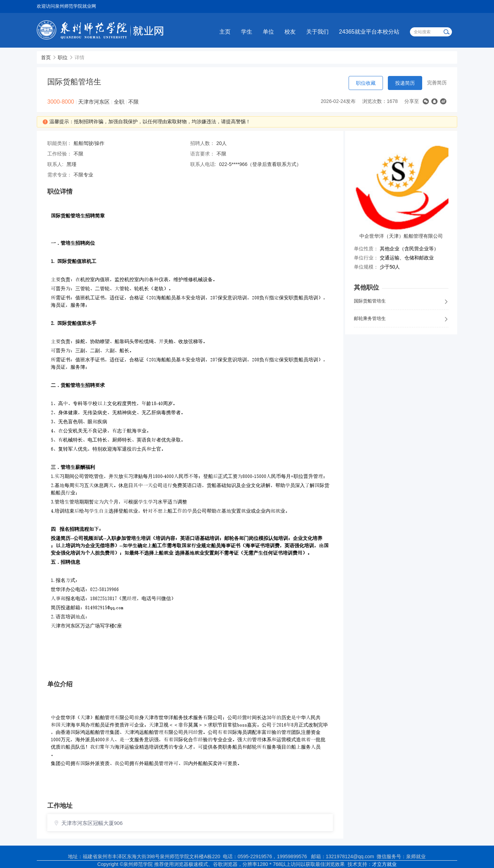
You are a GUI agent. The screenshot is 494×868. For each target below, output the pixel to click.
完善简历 (437, 83)
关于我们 (317, 32)
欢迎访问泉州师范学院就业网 (66, 6)
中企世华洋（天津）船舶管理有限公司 (401, 236)
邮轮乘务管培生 (401, 319)
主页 (225, 32)
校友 (290, 32)
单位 (268, 32)
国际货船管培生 (401, 301)
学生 (247, 32)
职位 (63, 57)
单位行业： (366, 258)
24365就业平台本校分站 (369, 32)
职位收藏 (366, 83)
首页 (46, 57)
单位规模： (366, 267)
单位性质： (366, 249)
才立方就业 (384, 864)
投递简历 (405, 83)
